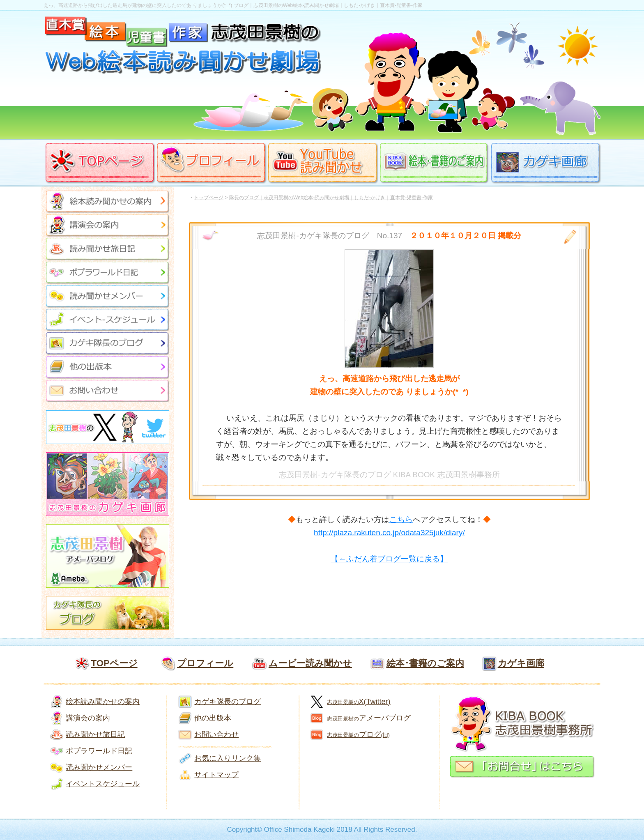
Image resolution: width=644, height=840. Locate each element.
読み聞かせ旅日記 (95, 734)
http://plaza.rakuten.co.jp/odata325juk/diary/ (389, 533)
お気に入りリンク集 (228, 758)
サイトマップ (216, 775)
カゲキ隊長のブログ (228, 702)
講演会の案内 (88, 718)
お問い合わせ (216, 734)
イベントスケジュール (103, 784)
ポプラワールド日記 (99, 751)
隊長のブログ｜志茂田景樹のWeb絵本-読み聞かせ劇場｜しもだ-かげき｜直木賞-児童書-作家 (331, 198)
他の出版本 (213, 718)
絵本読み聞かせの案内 (103, 702)
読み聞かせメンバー (99, 767)
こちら (401, 519)
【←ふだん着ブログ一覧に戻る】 (389, 559)
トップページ (209, 198)
